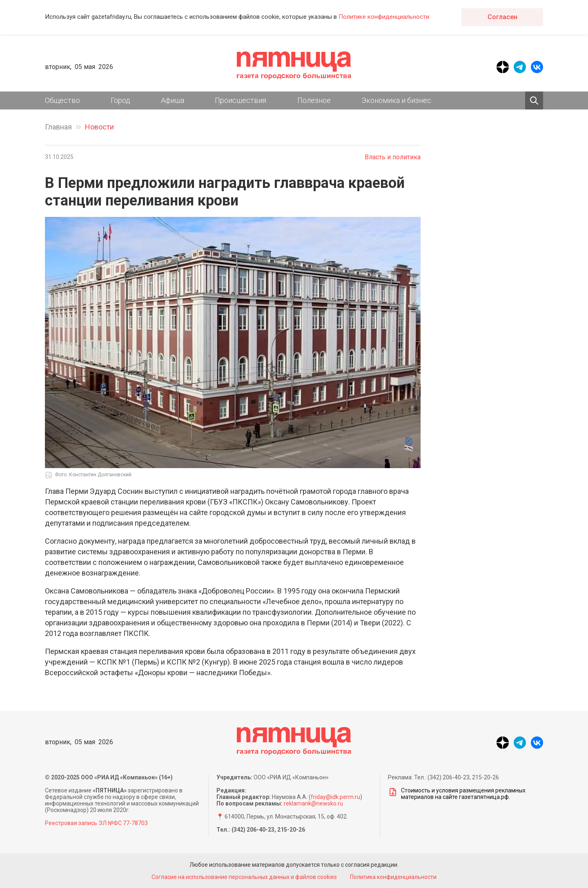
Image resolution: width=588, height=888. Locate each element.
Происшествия (241, 100)
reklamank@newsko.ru (313, 803)
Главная (58, 127)
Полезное (314, 100)
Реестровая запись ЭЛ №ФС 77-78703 (96, 823)
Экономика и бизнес (396, 100)
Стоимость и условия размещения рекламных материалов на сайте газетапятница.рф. (457, 794)
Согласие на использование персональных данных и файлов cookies (244, 877)
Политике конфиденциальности (384, 17)
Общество (62, 100)
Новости (99, 127)
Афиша (173, 100)
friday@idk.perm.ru (335, 797)
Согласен (502, 17)
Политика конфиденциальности (394, 877)
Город (120, 100)
